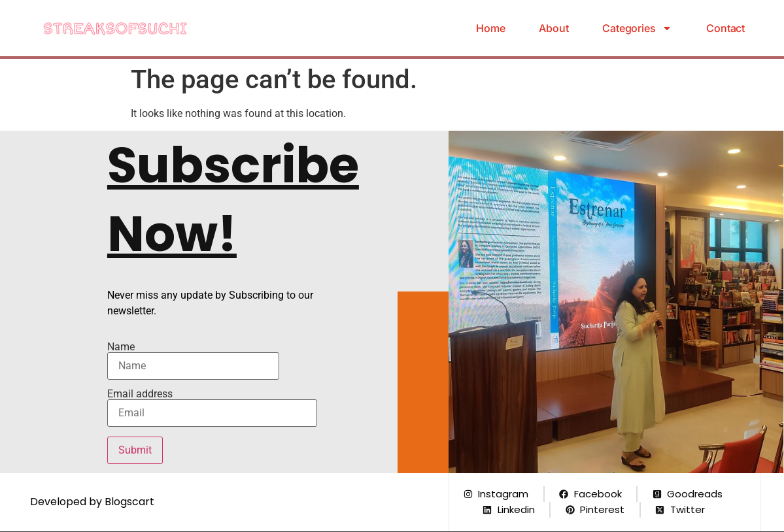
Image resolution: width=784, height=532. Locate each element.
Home (490, 28)
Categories (637, 28)
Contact (725, 28)
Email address (212, 408)
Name (193, 361)
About (554, 28)
